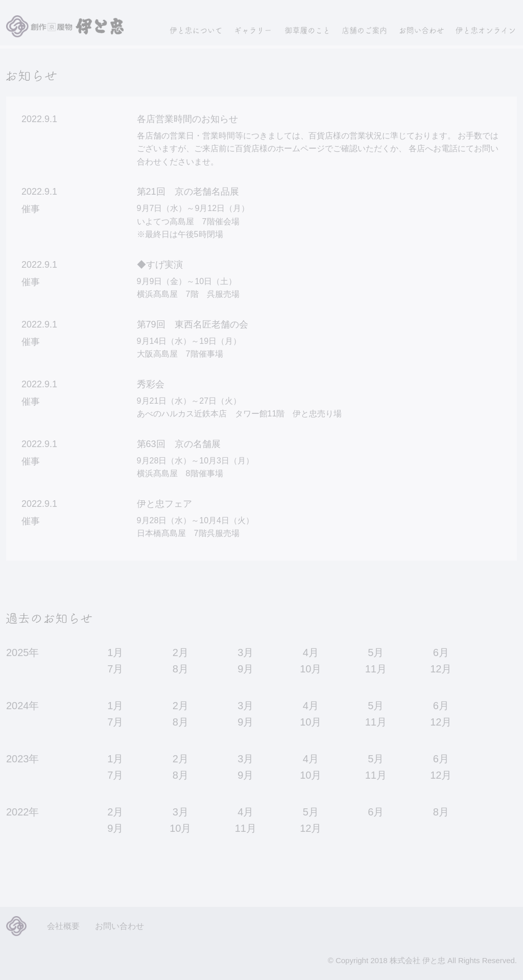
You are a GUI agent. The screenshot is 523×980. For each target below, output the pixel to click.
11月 (376, 669)
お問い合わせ (120, 926)
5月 (376, 652)
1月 (115, 652)
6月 (441, 652)
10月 (311, 669)
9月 (245, 669)
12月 (441, 669)
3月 (245, 652)
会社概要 (63, 926)
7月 (115, 669)
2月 (181, 652)
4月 (311, 652)
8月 (181, 669)
